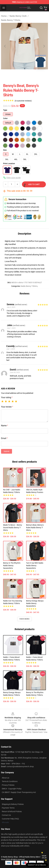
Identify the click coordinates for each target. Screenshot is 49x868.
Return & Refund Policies (12, 811)
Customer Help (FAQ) (10, 819)
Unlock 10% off (44, 857)
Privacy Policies (8, 785)
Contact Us (6, 815)
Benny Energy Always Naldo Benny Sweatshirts (35, 603)
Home (4, 16)
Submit (7, 451)
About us (5, 778)
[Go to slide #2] (31, 75)
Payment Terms (8, 808)
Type (5, 110)
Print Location (9, 163)
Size (5, 150)
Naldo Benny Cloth (18, 16)
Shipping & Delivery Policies (13, 804)
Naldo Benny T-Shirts (11, 20)
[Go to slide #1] (18, 75)
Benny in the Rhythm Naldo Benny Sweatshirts (12, 566)
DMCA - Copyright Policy (12, 789)
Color (5, 118)
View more (24, 619)
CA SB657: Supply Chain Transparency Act (19, 792)
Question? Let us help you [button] (37, 865)
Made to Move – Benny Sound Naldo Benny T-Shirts (13, 528)
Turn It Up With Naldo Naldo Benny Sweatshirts (35, 566)
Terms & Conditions (10, 781)
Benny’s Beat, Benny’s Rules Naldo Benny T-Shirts (35, 528)
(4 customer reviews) (23, 101)
